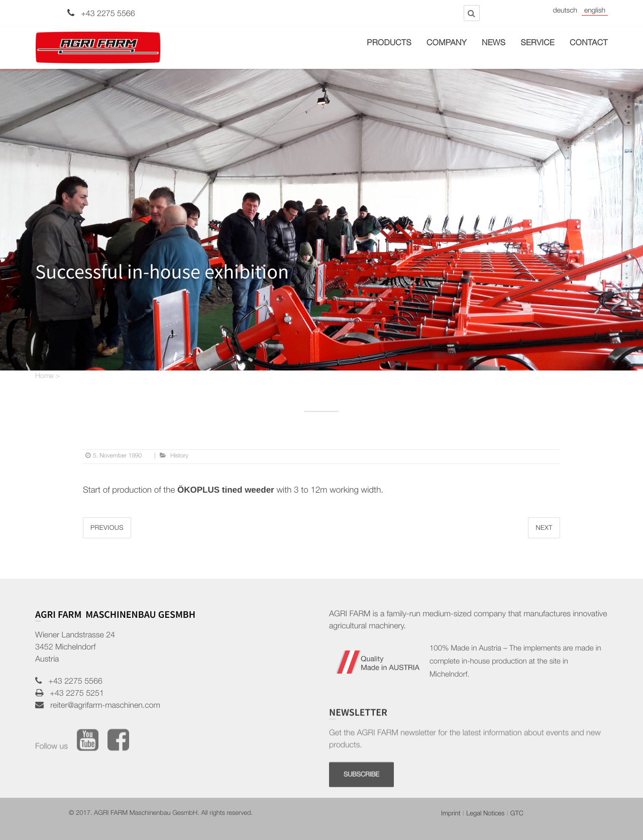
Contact (589, 44)
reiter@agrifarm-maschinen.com (102, 706)
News (494, 44)
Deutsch (565, 12)
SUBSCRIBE (361, 806)
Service (538, 44)
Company (447, 44)
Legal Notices (485, 814)
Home (44, 377)
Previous (107, 529)
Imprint (451, 814)
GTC (517, 814)
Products (389, 44)
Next (544, 529)
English (595, 12)
